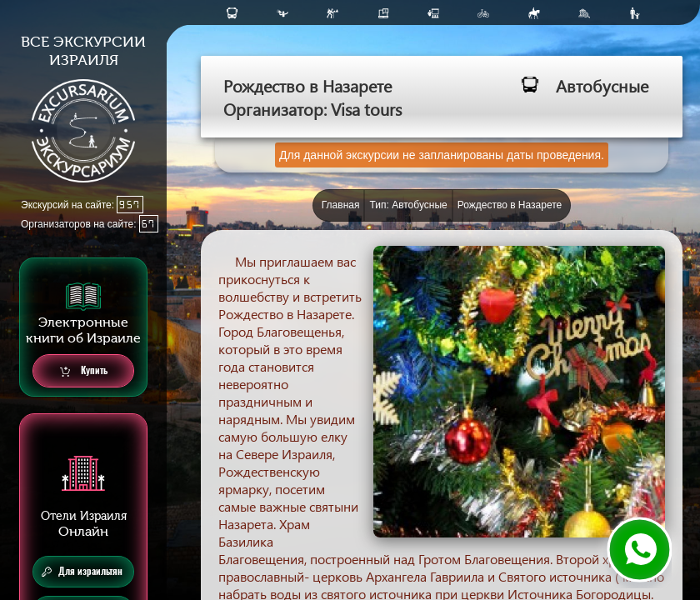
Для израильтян (82, 572)
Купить (84, 371)
